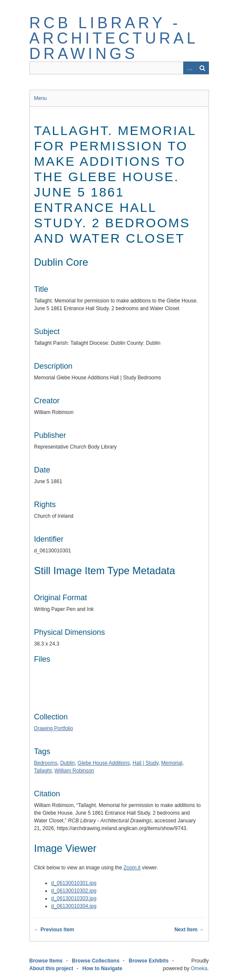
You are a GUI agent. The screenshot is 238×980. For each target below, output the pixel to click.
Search (203, 68)
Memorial (172, 763)
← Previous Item (54, 930)
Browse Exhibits (148, 961)
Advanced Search (190, 68)
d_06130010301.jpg (74, 883)
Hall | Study (145, 763)
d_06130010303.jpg (74, 898)
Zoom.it (132, 868)
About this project (51, 968)
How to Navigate (102, 968)
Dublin (68, 763)
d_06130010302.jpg (74, 891)
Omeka (199, 968)
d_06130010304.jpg (74, 906)
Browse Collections (95, 961)
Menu (41, 98)
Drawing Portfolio (54, 728)
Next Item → (189, 930)
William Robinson (75, 771)
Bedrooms (46, 763)
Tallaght (43, 771)
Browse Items (46, 961)
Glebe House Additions (104, 763)
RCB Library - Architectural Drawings (114, 38)
